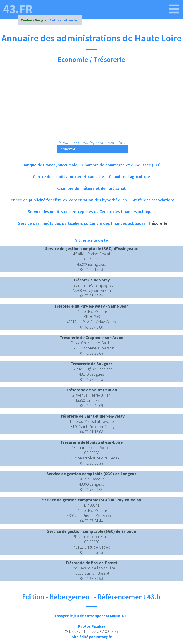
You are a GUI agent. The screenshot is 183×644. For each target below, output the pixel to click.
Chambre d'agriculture (130, 177)
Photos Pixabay (91, 626)
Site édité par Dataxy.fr (92, 637)
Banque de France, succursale (50, 165)
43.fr (18, 9)
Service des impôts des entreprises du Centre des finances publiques (92, 212)
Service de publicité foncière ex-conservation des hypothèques (68, 200)
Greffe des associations (153, 200)
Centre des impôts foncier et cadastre (69, 177)
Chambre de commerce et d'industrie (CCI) (122, 165)
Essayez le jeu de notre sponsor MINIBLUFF (92, 616)
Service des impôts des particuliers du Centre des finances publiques (82, 223)
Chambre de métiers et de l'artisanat (91, 188)
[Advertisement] (91, 104)
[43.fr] (174, 9)
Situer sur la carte (91, 240)
